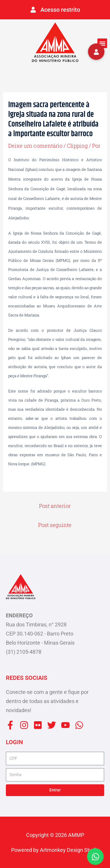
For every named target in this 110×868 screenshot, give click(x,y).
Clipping (77, 146)
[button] (102, 43)
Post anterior (55, 506)
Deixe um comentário (35, 146)
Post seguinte (55, 525)
